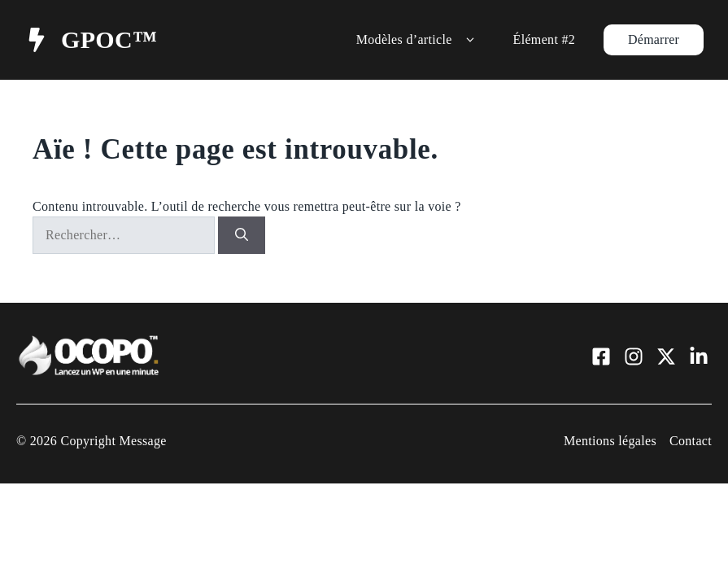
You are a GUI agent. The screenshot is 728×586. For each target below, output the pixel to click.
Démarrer (654, 39)
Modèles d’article (418, 40)
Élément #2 (545, 39)
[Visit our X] (666, 356)
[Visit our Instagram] (634, 356)
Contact (691, 441)
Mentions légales (610, 441)
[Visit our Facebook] (601, 356)
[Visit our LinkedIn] (699, 356)
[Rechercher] (242, 235)
